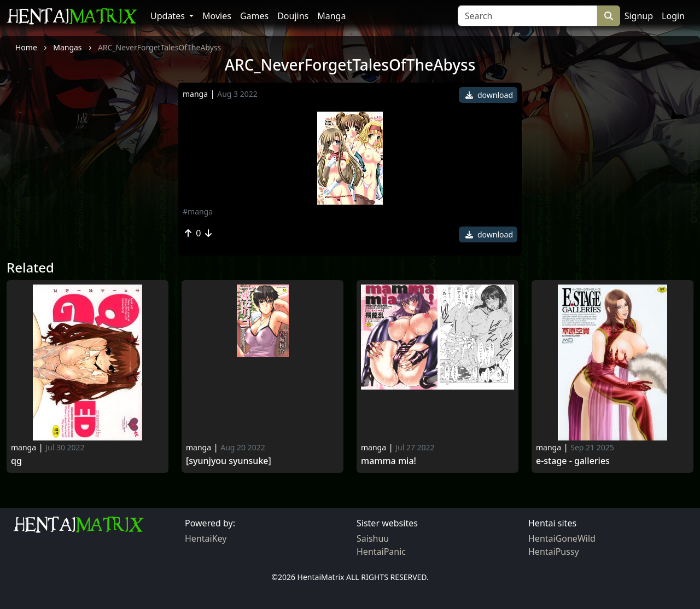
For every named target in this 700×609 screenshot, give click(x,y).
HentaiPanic (381, 552)
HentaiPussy (554, 552)
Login (673, 16)
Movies (217, 16)
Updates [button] (169, 16)
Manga (331, 16)
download (489, 95)
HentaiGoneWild (562, 538)
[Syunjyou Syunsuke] (229, 461)
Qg (16, 461)
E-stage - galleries (573, 461)
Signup (639, 16)
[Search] (527, 16)
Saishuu (373, 538)
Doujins (293, 16)
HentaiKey (206, 538)
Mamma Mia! (389, 461)
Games (254, 16)
